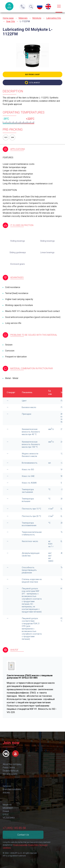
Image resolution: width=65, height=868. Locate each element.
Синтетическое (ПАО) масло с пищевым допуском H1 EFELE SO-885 (30, 677)
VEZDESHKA (9, 818)
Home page (8, 18)
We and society (10, 774)
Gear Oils (11, 21)
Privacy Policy (33, 845)
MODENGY (8, 808)
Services (7, 786)
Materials (23, 18)
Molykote (37, 18)
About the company (12, 764)
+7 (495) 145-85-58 (14, 828)
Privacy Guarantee (20, 845)
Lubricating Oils (54, 18)
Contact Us (23, 835)
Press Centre (9, 767)
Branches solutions (12, 789)
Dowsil (6, 811)
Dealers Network (11, 771)
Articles (6, 793)
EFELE (6, 814)
